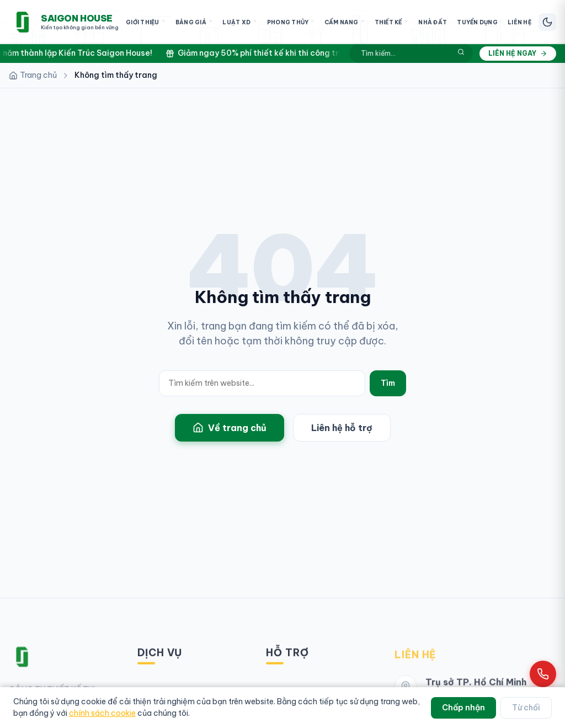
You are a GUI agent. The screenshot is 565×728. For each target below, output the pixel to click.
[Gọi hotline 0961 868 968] (543, 674)
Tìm (388, 383)
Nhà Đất (433, 22)
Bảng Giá (194, 22)
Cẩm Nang (345, 22)
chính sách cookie (102, 713)
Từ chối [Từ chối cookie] (526, 708)
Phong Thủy (291, 22)
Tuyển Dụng (477, 22)
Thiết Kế (392, 22)
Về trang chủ (230, 428)
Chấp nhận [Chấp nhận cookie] (463, 708)
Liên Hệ (519, 22)
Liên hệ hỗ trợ (342, 428)
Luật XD (239, 22)
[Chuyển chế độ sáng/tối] (547, 22)
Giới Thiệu (145, 22)
